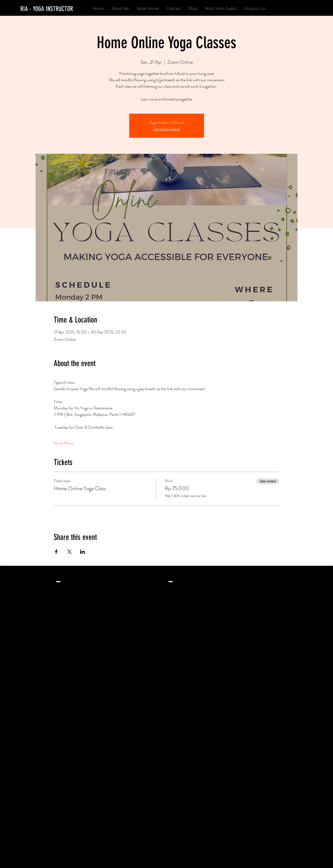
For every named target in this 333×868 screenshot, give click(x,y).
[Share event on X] (69, 552)
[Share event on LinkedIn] (83, 552)
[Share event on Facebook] (56, 552)
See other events (167, 129)
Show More (63, 443)
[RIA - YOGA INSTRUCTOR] (47, 9)
